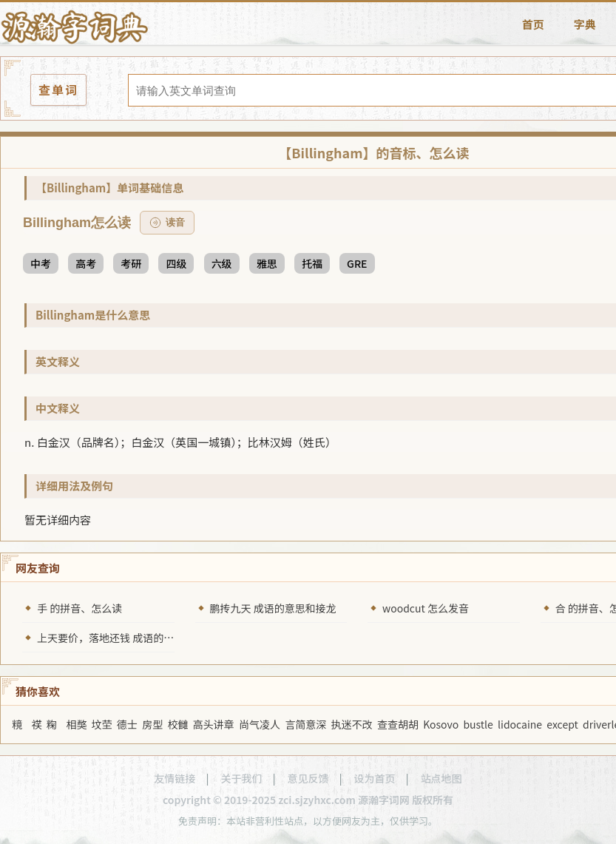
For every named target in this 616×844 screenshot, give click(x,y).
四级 (176, 263)
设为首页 (375, 778)
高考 (86, 263)
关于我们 (241, 778)
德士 (127, 724)
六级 (222, 263)
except (562, 724)
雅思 (267, 263)
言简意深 (305, 724)
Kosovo (441, 724)
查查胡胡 (398, 724)
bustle (478, 724)
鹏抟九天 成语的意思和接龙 (273, 608)
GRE (357, 263)
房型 (152, 724)
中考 (41, 263)
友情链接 (175, 778)
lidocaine (520, 724)
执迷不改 (352, 724)
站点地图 (441, 778)
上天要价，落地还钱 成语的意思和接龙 (126, 638)
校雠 (178, 724)
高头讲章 (214, 724)
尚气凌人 (260, 724)
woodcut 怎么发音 (426, 608)
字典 (585, 24)
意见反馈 (308, 778)
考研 (131, 263)
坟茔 (102, 724)
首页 (533, 24)
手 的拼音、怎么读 (79, 608)
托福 (312, 263)
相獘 (76, 724)
